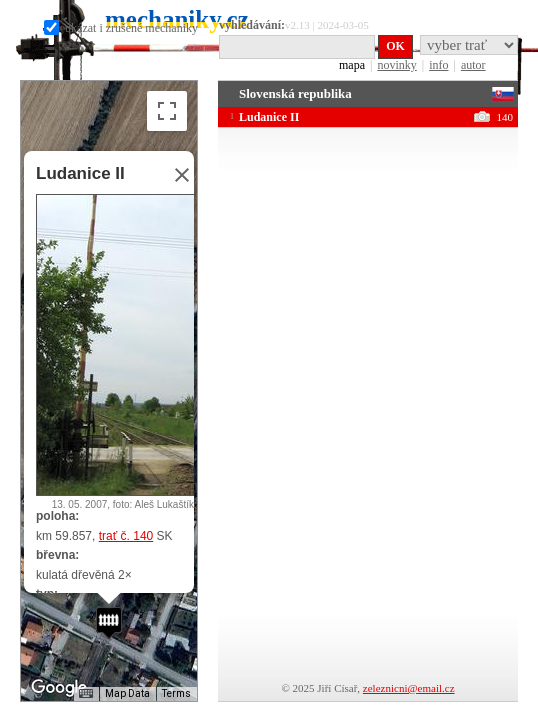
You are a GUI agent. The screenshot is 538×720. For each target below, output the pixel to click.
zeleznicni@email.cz (409, 688)
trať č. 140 (126, 536)
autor (473, 65)
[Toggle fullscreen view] (167, 111)
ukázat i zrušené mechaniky (121, 28)
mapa (352, 65)
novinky (396, 65)
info (438, 65)
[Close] (176, 175)
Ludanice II (80, 173)
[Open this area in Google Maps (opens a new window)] (59, 688)
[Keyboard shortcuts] (86, 694)
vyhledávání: (252, 25)
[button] (109, 622)
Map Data (127, 693)
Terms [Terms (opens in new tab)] (176, 693)
